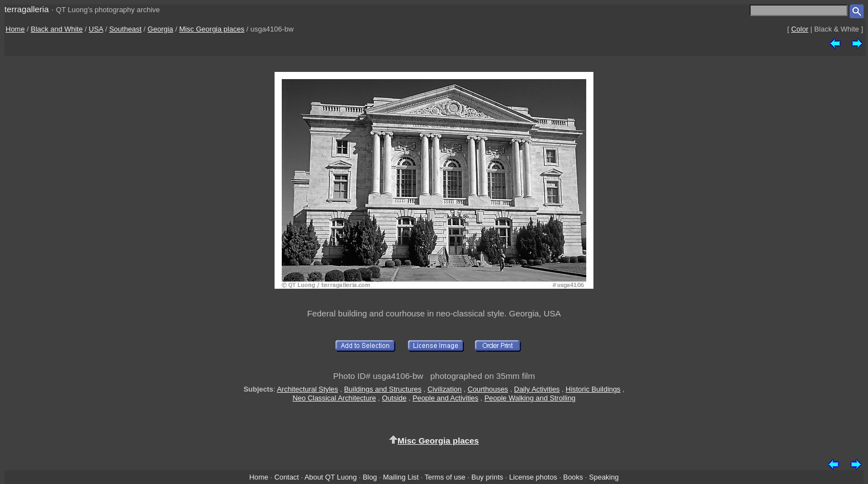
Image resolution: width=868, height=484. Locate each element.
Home (15, 29)
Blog (370, 477)
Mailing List (401, 477)
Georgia (161, 29)
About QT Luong (330, 477)
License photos (533, 477)
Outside (394, 398)
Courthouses (488, 389)
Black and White (57, 29)
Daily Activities (537, 389)
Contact (286, 477)
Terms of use (445, 477)
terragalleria (27, 9)
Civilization (445, 389)
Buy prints (487, 477)
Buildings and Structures (383, 389)
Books (573, 477)
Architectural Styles (307, 389)
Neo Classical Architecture (334, 398)
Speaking (604, 477)
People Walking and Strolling (530, 398)
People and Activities (445, 398)
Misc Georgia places (212, 29)
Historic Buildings (593, 389)
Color (800, 29)
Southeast (125, 29)
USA (96, 29)
